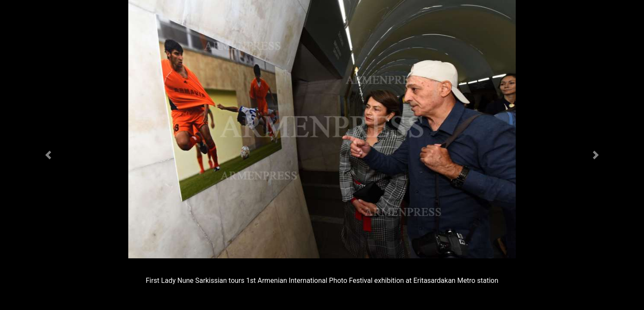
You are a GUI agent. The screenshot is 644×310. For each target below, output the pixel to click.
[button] (48, 155)
